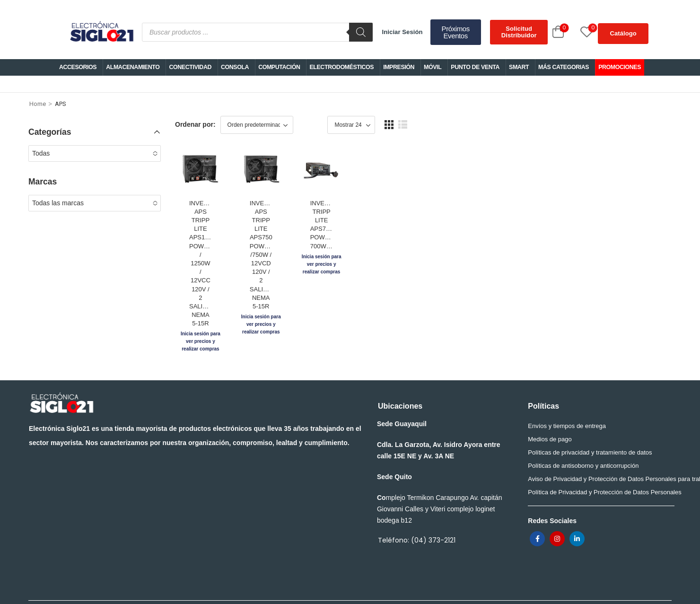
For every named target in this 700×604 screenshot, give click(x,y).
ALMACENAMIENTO (133, 67)
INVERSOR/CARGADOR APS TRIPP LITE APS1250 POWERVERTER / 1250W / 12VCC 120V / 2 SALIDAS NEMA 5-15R (234, 286)
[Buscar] (361, 32)
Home (38, 104)
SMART (519, 67)
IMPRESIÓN (399, 67)
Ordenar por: (195, 124)
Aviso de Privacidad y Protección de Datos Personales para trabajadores (598, 451)
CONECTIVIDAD (190, 67)
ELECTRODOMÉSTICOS (341, 67)
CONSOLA (235, 67)
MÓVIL (433, 67)
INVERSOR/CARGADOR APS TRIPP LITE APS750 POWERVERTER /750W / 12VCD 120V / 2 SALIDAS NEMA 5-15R (360, 286)
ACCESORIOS (78, 67)
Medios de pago (550, 412)
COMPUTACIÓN (279, 67)
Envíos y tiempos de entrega (567, 398)
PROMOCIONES (620, 67)
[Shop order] (257, 125)
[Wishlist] (576, 32)
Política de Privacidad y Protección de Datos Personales (598, 465)
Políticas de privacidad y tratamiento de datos (590, 425)
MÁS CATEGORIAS (564, 67)
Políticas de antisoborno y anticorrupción (583, 438)
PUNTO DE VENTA (475, 67)
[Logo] (101, 32)
